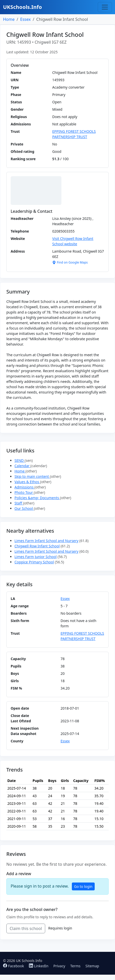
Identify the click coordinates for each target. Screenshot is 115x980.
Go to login (83, 886)
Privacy (59, 966)
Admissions (24, 487)
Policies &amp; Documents (37, 498)
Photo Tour (24, 492)
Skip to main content (32, 476)
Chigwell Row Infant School (37, 546)
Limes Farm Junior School (36, 557)
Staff (19, 503)
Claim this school (26, 928)
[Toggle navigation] (105, 7)
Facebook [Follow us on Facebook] (14, 966)
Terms (75, 966)
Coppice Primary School (34, 562)
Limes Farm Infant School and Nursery (46, 541)
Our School (24, 508)
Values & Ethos (27, 482)
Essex (25, 19)
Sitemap (92, 966)
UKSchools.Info (22, 7)
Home (9, 19)
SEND (20, 460)
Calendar (22, 466)
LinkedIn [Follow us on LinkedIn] (39, 966)
